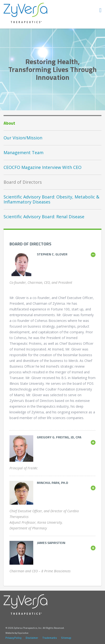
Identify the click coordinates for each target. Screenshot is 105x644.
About (9, 123)
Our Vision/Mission (23, 138)
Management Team (24, 152)
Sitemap (66, 638)
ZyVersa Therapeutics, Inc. (26, 13)
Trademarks (50, 638)
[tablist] (52, 254)
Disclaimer (32, 638)
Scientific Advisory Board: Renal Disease (44, 217)
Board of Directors (23, 182)
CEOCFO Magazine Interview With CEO (43, 167)
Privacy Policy (13, 638)
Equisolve (23, 633)
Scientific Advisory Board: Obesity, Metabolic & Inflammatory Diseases (51, 199)
